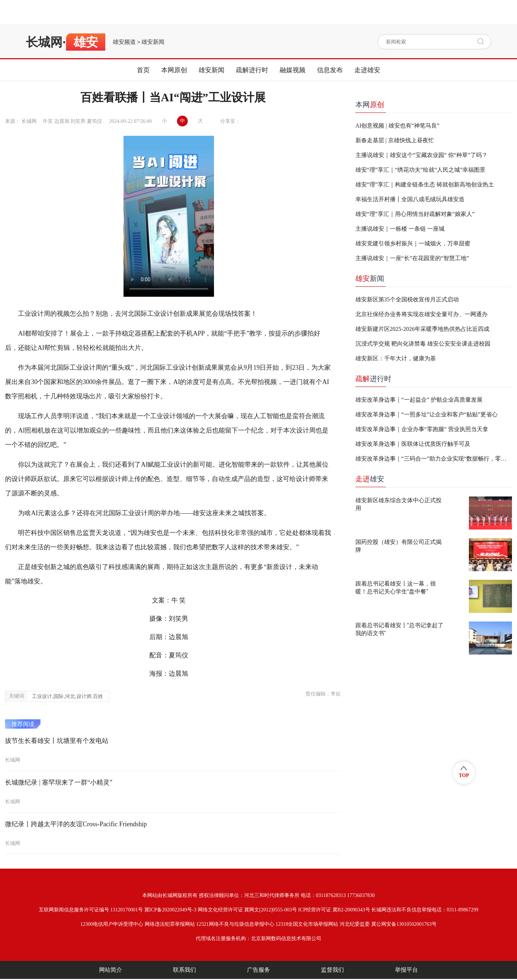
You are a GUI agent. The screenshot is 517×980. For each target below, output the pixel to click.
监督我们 (332, 970)
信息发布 (330, 70)
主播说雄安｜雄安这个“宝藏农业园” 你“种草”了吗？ (421, 155)
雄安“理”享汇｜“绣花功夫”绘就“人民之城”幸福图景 (421, 170)
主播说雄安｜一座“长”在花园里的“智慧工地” (412, 258)
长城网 (44, 42)
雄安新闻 (153, 42)
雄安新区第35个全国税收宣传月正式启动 (407, 299)
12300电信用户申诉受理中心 (112, 924)
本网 (370, 105)
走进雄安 (367, 70)
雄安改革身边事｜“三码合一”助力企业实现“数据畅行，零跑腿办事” (434, 459)
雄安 (370, 479)
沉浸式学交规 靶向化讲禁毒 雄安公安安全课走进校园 (423, 344)
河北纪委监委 (355, 924)
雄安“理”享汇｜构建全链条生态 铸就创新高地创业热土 (425, 184)
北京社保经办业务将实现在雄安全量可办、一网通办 (421, 314)
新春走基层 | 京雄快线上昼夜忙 (395, 140)
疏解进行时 (252, 70)
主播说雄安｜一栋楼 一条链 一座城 (400, 229)
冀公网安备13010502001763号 (404, 924)
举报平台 (406, 970)
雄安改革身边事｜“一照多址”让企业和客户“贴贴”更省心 (427, 414)
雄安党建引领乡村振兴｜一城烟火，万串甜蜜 (413, 243)
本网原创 (174, 70)
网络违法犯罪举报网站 (170, 924)
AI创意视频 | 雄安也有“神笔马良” (397, 126)
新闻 (370, 278)
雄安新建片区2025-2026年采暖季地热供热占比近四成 (422, 329)
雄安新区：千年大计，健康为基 (396, 358)
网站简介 (111, 970)
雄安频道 (124, 42)
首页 (143, 70)
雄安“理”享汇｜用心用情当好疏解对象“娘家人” (415, 214)
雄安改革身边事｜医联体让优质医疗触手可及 (413, 444)
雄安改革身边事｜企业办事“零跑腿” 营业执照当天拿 (422, 429)
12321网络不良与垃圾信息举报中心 (235, 924)
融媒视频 (293, 70)
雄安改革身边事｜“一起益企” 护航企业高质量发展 (419, 400)
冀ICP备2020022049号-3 (170, 910)
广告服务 (258, 970)
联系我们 (185, 970)
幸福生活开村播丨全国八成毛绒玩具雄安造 (410, 199)
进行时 (373, 379)
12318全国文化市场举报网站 (307, 924)
